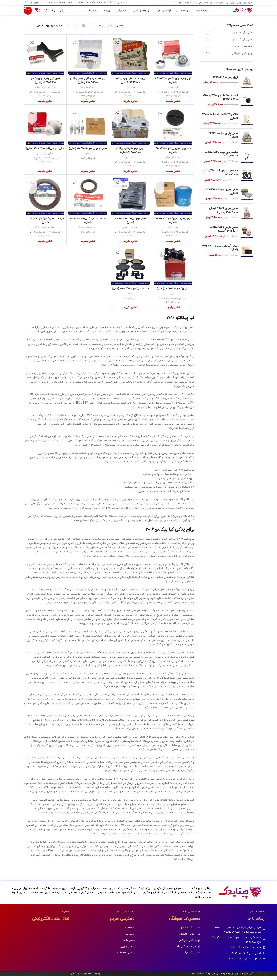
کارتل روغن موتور (130, 231)
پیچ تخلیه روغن (88, 91)
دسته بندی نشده (244, 50)
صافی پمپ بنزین (45, 161)
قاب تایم (130, 161)
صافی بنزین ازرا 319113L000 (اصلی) (223, 139)
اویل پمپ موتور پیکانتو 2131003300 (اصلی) (173, 84)
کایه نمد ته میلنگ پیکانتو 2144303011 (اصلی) (45, 224)
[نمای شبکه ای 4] (77, 30)
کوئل (173, 297)
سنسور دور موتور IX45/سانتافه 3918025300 (221, 158)
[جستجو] (54, 13)
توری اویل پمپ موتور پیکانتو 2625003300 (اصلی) (45, 84)
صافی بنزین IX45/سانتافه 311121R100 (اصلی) (224, 233)
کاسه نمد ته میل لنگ (45, 231)
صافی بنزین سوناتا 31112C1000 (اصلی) (222, 195)
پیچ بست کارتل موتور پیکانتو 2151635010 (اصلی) (130, 84)
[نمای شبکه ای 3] (83, 30)
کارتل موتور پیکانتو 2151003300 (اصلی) (130, 224)
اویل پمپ (173, 91)
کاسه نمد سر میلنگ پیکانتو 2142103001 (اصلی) (88, 224)
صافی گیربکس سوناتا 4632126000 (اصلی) (220, 252)
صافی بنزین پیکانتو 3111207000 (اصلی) (45, 154)
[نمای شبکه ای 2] (90, 30)
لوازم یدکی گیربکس (243, 43)
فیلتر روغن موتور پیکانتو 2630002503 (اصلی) (173, 224)
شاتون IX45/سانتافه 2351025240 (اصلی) (220, 120)
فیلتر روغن (173, 231)
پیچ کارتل (130, 91)
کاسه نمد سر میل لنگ (88, 231)
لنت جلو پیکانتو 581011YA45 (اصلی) (130, 294)
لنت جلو (130, 301)
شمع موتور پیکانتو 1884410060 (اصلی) (88, 154)
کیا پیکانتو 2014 (182, 96)
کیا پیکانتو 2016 (173, 100)
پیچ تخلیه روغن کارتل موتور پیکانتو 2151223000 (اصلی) (88, 84)
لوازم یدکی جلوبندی (242, 57)
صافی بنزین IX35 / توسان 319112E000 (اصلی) (224, 214)
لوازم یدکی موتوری (243, 36)
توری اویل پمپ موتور (45, 91)
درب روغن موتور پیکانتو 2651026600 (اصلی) (173, 154)
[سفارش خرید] (43, 30)
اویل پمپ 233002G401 (225, 81)
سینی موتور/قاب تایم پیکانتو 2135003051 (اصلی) (130, 154)
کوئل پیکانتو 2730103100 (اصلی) (173, 292)
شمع (88, 161)
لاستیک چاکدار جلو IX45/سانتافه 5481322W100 (220, 101)
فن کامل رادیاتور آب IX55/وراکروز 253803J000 (220, 177)
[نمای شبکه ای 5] (70, 30)
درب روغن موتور (173, 161)
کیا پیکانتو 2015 (165, 96)
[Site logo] (239, 13)
